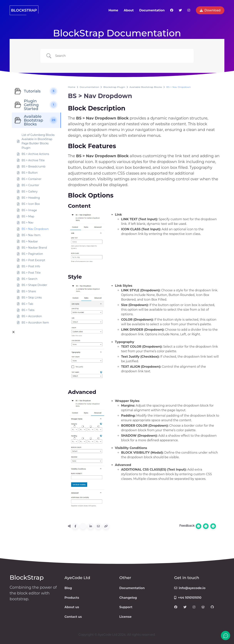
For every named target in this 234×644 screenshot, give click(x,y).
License (125, 617)
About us (72, 607)
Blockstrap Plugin (114, 87)
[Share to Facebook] (75, 526)
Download (210, 10)
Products (72, 598)
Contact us (73, 617)
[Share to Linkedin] (91, 526)
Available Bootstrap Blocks (146, 87)
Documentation (152, 10)
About (129, 10)
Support (126, 607)
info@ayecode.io (190, 588)
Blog (68, 588)
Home (113, 10)
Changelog (128, 598)
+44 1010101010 (188, 598)
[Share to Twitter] (83, 526)
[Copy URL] (106, 526)
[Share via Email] (98, 526)
